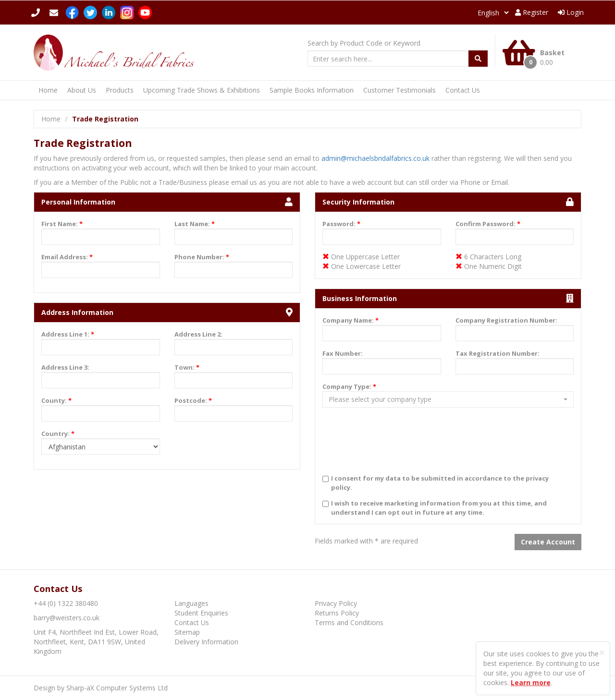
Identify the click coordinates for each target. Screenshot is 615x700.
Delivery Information (206, 642)
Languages (191, 603)
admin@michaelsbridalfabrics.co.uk (375, 158)
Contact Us (463, 90)
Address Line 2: (198, 334)
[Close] (602, 653)
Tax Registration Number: (498, 353)
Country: (58, 434)
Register (532, 12)
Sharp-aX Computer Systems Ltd (117, 688)
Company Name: (351, 320)
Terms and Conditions (349, 622)
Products (120, 90)
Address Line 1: (68, 334)
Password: (341, 224)
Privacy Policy (336, 603)
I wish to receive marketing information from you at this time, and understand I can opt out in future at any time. (439, 508)
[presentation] (395, 448)
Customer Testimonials (400, 90)
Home (48, 90)
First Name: (62, 224)
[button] (448, 399)
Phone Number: (202, 257)
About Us (82, 90)
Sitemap (187, 632)
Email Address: (67, 257)
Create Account (548, 542)
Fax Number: (343, 353)
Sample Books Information (312, 90)
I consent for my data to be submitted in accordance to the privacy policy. (440, 483)
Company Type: (349, 386)
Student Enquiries (201, 613)
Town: (187, 367)
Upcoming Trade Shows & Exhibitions (202, 90)
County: (56, 400)
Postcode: (193, 400)
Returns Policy (337, 613)
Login (571, 12)
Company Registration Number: (506, 320)
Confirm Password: (488, 224)
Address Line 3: (65, 367)
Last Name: (195, 224)
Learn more (531, 682)
